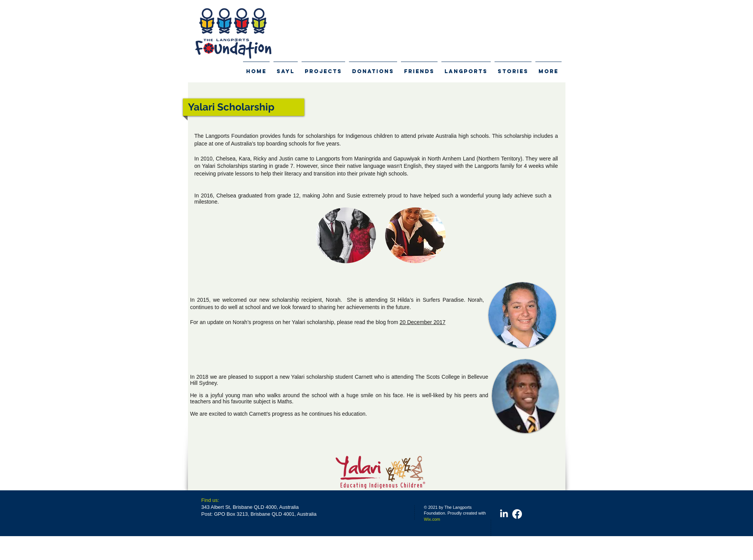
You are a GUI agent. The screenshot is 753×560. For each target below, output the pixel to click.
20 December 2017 (422, 322)
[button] (346, 235)
